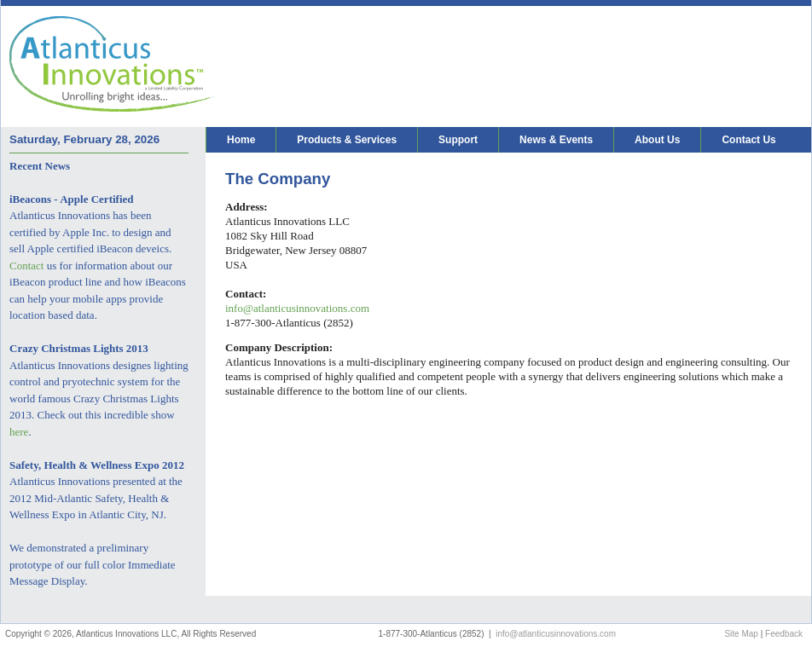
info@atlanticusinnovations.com (297, 308)
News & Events (556, 140)
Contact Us (748, 140)
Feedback (784, 634)
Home (241, 140)
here (19, 432)
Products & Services (347, 140)
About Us (657, 140)
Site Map (741, 634)
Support (458, 140)
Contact (26, 266)
